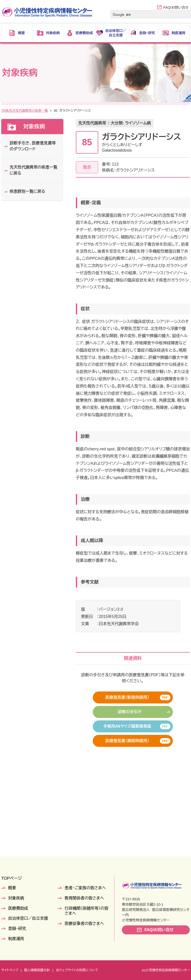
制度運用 (16, 939)
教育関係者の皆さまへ (84, 898)
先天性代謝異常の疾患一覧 (77, 111)
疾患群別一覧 (42, 111)
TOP (5, 111)
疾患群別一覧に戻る (27, 191)
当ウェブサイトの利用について (77, 970)
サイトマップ (10, 970)
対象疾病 (20, 111)
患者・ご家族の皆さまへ (85, 888)
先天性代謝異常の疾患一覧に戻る (34, 170)
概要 (12, 888)
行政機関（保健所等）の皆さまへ (87, 911)
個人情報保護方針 (37, 970)
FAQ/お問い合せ (176, 7)
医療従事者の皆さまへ (84, 924)
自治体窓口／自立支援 (28, 918)
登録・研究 (17, 929)
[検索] (144, 15)
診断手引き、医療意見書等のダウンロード (33, 146)
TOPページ (12, 878)
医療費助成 (18, 908)
